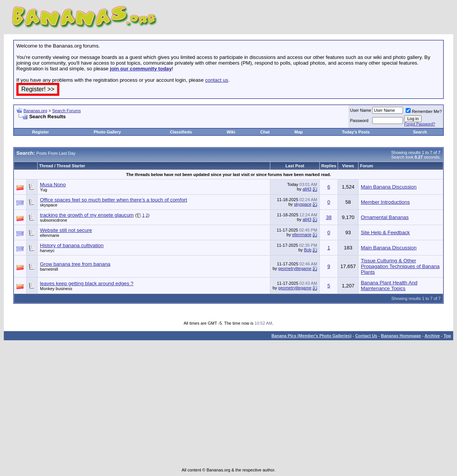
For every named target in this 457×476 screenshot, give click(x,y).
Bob (308, 250)
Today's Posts (356, 132)
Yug (44, 190)
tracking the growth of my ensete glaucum (87, 215)
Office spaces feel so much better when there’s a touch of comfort (113, 200)
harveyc (47, 251)
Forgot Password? (420, 124)
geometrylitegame (295, 268)
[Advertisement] (105, 123)
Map (299, 132)
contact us (217, 80)
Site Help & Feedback (385, 232)
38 (329, 217)
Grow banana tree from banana (75, 264)
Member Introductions (385, 202)
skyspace (49, 205)
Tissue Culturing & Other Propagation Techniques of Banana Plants (400, 266)
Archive (432, 336)
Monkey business (56, 289)
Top (447, 336)
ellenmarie (50, 235)
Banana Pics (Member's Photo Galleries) (311, 336)
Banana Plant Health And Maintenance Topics (389, 286)
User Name (361, 110)
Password (359, 121)
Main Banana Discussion (389, 187)
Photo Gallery (108, 132)
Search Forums (66, 111)
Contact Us (366, 336)
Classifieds (181, 132)
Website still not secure (66, 230)
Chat (265, 132)
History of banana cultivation (72, 245)
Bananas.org (35, 111)
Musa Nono (53, 185)
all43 (307, 189)
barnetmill (49, 269)
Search (420, 132)
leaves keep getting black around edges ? (87, 283)
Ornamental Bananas (385, 217)
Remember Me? (424, 111)
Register (41, 132)
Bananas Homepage (401, 336)
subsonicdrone (54, 220)
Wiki (231, 132)
